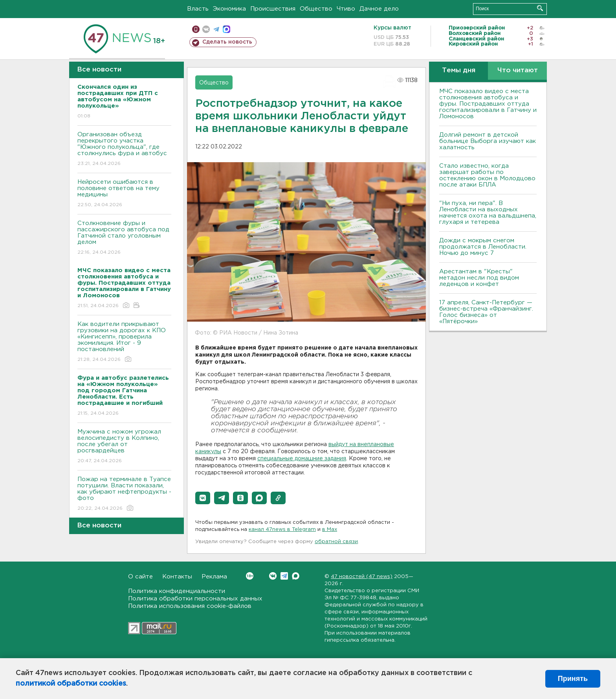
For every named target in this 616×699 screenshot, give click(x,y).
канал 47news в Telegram (282, 530)
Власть (198, 9)
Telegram (284, 576)
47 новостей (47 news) (362, 577)
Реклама (214, 577)
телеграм (216, 29)
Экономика (229, 9)
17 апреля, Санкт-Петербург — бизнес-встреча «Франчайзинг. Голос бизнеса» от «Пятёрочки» (486, 312)
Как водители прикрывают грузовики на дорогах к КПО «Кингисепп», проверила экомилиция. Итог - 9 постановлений (124, 342)
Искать (540, 8)
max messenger (226, 29)
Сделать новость (227, 42)
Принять (573, 679)
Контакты (177, 577)
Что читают (518, 70)
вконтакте (206, 29)
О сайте (140, 577)
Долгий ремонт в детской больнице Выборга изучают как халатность (488, 141)
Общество (316, 9)
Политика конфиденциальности (177, 591)
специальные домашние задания (302, 459)
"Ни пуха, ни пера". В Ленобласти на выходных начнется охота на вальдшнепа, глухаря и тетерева (488, 213)
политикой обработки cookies (71, 684)
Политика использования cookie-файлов (190, 606)
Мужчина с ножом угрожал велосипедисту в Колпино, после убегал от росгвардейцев (124, 447)
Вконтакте (250, 576)
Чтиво (346, 9)
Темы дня (459, 70)
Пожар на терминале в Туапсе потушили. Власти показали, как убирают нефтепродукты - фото (124, 494)
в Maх (330, 530)
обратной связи (336, 542)
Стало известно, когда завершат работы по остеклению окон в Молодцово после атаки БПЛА (487, 175)
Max (296, 576)
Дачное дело (379, 9)
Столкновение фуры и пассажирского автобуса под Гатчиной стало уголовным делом (124, 238)
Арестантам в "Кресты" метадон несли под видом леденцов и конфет (479, 278)
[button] (203, 498)
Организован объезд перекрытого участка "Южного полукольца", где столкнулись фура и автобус (124, 149)
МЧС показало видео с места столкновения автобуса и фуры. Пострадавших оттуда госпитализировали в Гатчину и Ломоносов (488, 104)
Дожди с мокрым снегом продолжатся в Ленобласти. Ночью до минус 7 (483, 247)
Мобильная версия (196, 29)
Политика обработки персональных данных (195, 599)
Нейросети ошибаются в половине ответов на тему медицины (124, 194)
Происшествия (273, 9)
